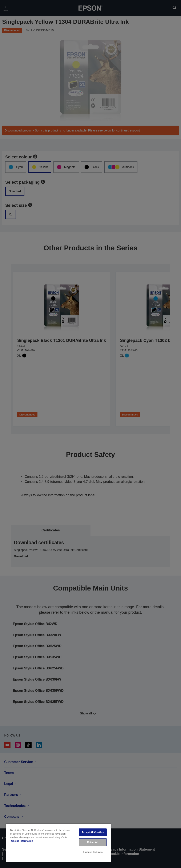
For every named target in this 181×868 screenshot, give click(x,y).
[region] (58, 843)
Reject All (93, 842)
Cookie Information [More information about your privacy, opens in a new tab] (22, 841)
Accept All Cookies (93, 832)
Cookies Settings (93, 852)
